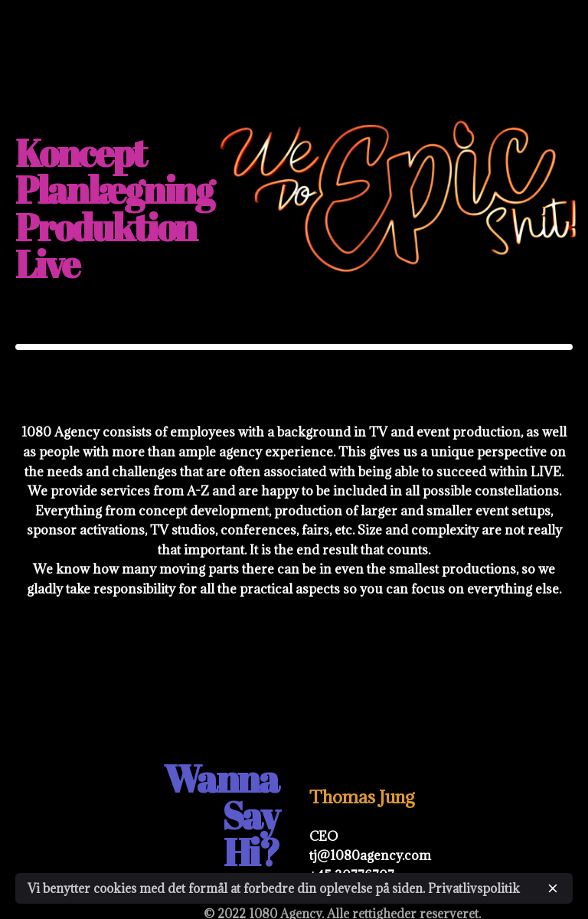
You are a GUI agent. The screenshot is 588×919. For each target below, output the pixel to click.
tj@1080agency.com (370, 855)
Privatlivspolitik (474, 888)
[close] (553, 888)
